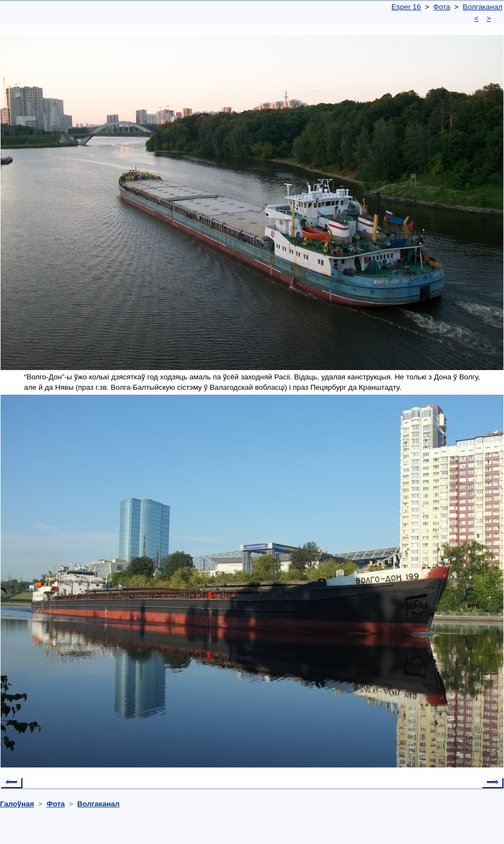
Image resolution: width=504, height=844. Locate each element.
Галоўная (17, 804)
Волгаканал (483, 7)
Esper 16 (406, 7)
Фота (442, 7)
